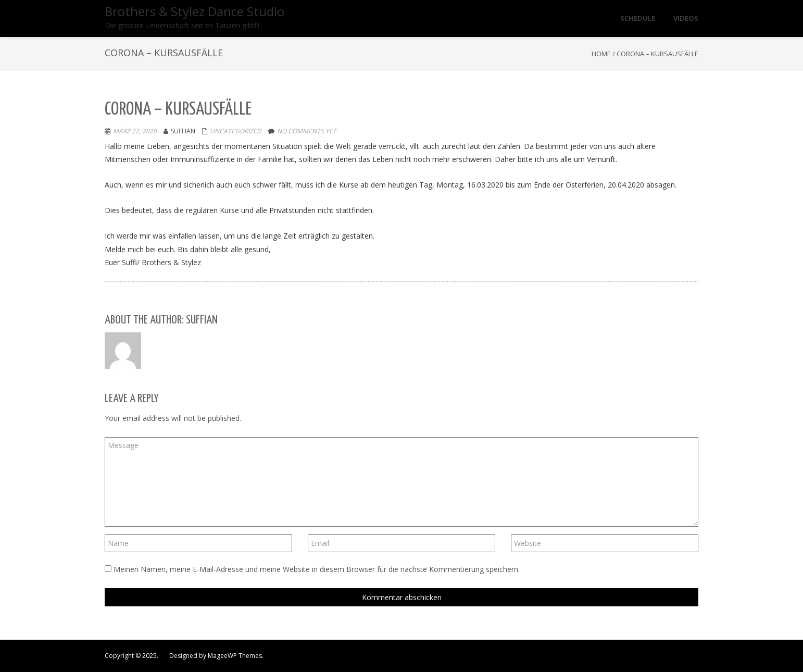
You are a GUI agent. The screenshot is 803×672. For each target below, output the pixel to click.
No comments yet (307, 131)
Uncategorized (236, 131)
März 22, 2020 (135, 131)
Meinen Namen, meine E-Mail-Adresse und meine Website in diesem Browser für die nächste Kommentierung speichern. (317, 569)
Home (601, 54)
